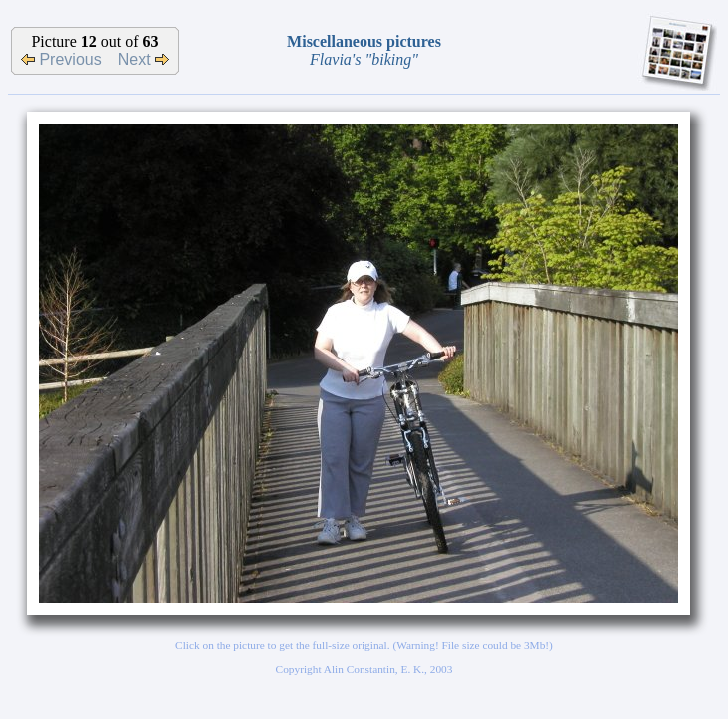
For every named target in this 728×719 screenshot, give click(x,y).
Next (143, 59)
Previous (61, 59)
